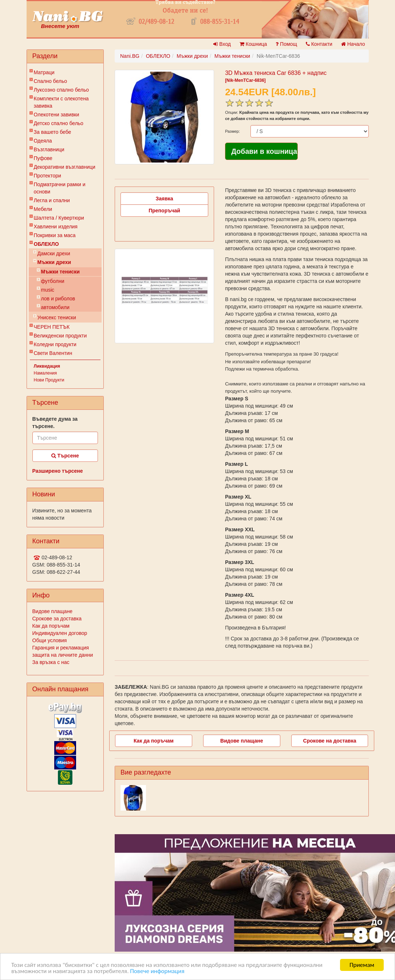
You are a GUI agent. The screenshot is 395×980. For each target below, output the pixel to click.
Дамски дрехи (54, 253)
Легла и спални (52, 200)
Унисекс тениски (57, 317)
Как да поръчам (51, 626)
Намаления (46, 373)
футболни (53, 281)
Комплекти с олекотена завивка (61, 102)
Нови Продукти (49, 380)
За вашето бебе (53, 132)
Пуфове (43, 158)
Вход (222, 44)
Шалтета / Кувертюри (59, 218)
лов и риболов (58, 299)
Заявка (165, 199)
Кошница (253, 44)
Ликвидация (47, 366)
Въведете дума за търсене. (55, 423)
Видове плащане (52, 611)
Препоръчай (164, 211)
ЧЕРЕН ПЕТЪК (52, 327)
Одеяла (43, 141)
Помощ (286, 44)
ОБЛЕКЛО (46, 244)
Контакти (319, 44)
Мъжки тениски (60, 272)
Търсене (65, 456)
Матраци (44, 72)
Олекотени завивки (57, 115)
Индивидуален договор (60, 633)
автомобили (55, 307)
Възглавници (49, 149)
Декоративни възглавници (65, 167)
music (48, 290)
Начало (353, 44)
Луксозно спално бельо (62, 90)
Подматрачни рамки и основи (60, 188)
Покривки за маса (55, 235)
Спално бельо (51, 81)
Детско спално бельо (59, 123)
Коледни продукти (55, 344)
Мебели (43, 209)
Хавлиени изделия (56, 227)
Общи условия (50, 640)
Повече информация (157, 971)
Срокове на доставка (330, 741)
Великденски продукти (60, 336)
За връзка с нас (51, 662)
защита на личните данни (63, 655)
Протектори (48, 176)
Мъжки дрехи (54, 262)
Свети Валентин (53, 353)
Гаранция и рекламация (61, 648)
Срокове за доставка (57, 619)
